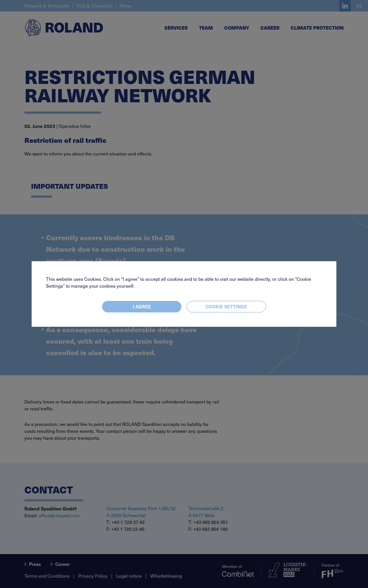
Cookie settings (226, 306)
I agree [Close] (142, 306)
